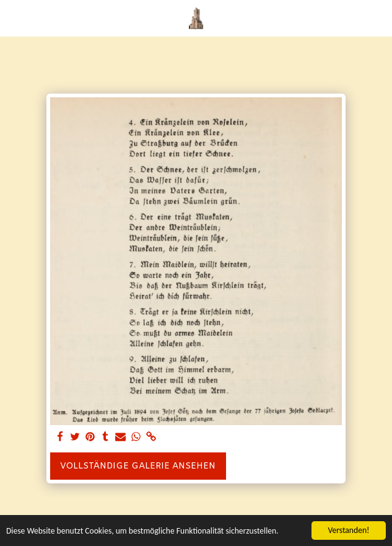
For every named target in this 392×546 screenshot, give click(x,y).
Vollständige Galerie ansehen (138, 466)
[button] (14, 18)
